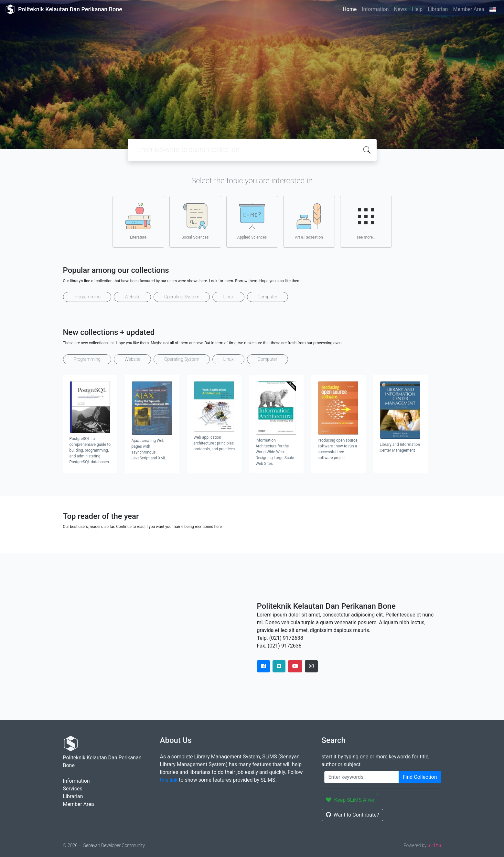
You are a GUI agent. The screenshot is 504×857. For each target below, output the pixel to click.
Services (73, 789)
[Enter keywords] (362, 777)
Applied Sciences (252, 221)
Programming (87, 297)
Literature (138, 221)
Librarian (438, 9)
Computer (268, 297)
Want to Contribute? (353, 815)
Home (350, 9)
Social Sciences (195, 221)
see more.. (366, 221)
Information (375, 9)
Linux (228, 297)
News (400, 9)
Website (132, 297)
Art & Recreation (309, 221)
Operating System (182, 297)
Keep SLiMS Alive (350, 800)
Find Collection (420, 777)
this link (169, 780)
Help (417, 9)
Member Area (468, 9)
